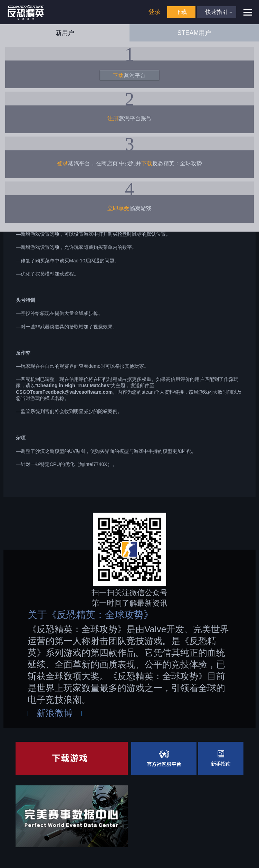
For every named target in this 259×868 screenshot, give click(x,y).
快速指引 (217, 12)
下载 (181, 12)
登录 (154, 12)
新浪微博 (55, 713)
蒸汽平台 (129, 75)
